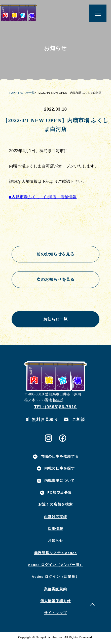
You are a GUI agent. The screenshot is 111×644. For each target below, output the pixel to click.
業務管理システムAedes (55, 554)
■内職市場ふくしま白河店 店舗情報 (43, 197)
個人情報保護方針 (56, 602)
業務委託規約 (55, 590)
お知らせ (55, 542)
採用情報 (55, 530)
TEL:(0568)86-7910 (56, 408)
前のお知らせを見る (55, 254)
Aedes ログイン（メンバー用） (56, 566)
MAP (58, 401)
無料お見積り (42, 421)
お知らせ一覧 (26, 93)
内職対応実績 (55, 518)
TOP (12, 93)
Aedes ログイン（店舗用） (55, 578)
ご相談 (75, 421)
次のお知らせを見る (55, 280)
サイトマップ (55, 614)
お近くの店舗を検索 (55, 506)
